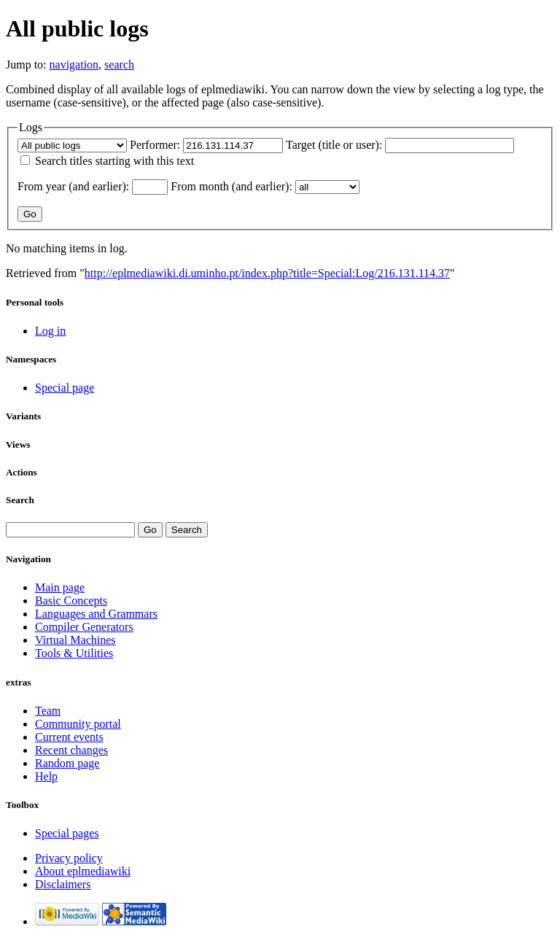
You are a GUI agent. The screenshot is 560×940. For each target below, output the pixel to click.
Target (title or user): (334, 145)
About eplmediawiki (83, 871)
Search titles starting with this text (114, 161)
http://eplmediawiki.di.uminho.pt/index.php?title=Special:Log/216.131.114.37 (267, 273)
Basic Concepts (71, 601)
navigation (74, 65)
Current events (69, 737)
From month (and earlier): (232, 186)
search (119, 65)
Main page (60, 587)
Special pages (67, 833)
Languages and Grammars (96, 614)
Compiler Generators (84, 627)
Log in (50, 331)
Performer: (155, 145)
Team (48, 711)
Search (20, 500)
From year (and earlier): (73, 186)
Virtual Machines (75, 640)
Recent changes (71, 750)
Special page (65, 388)
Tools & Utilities (74, 653)
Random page (67, 763)
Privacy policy (69, 858)
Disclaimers (63, 884)
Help (46, 776)
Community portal (78, 724)
